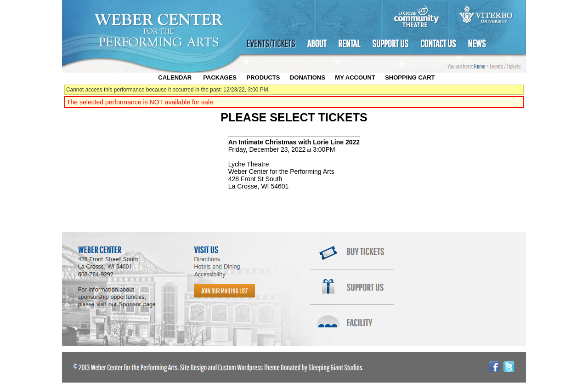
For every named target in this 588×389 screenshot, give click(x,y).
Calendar (175, 77)
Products (263, 77)
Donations (308, 77)
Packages (220, 77)
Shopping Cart (410, 77)
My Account (354, 77)
